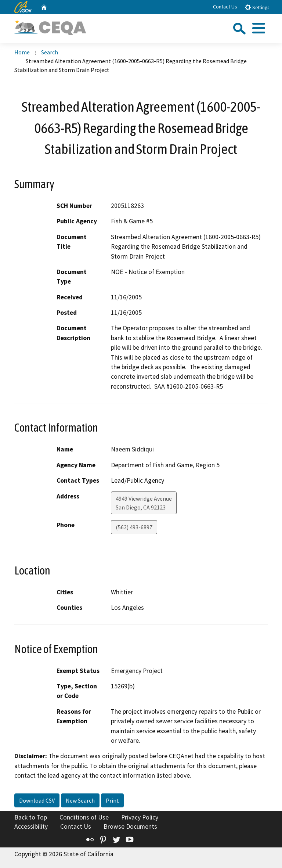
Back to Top (31, 817)
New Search (80, 800)
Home (22, 52)
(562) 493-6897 (134, 527)
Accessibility (31, 826)
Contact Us (225, 7)
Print (112, 800)
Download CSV (37, 800)
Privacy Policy (140, 817)
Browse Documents (130, 826)
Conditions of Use (84, 817)
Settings (257, 7)
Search (50, 52)
